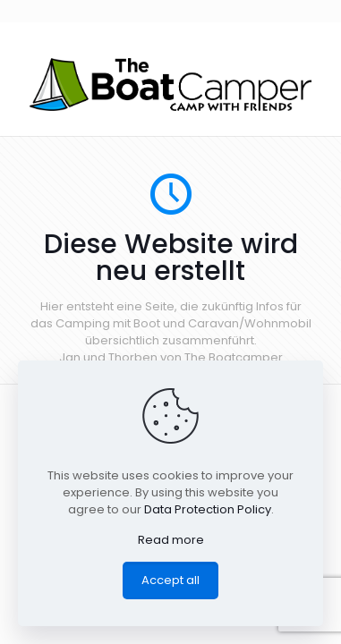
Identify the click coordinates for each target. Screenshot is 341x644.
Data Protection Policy (208, 509)
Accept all (170, 580)
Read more (171, 540)
